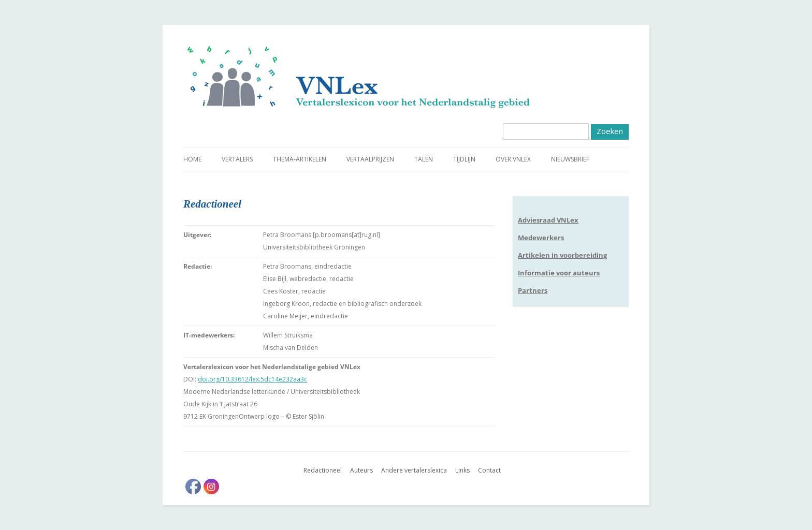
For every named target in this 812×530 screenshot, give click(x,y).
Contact (489, 470)
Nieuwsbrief (570, 159)
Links (462, 470)
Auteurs (361, 470)
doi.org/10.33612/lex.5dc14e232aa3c (252, 379)
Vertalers (237, 159)
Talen (424, 159)
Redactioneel (323, 470)
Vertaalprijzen (370, 159)
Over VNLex (513, 159)
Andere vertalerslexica (414, 470)
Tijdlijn (464, 159)
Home (192, 159)
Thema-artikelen (300, 159)
